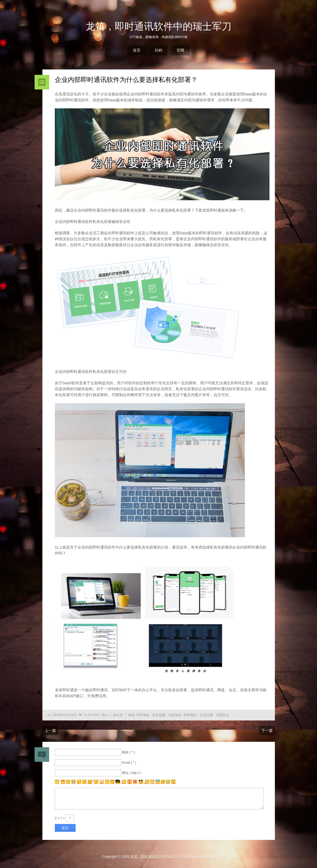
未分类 (118, 715)
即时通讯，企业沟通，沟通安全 (206, 715)
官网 (180, 50)
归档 (158, 50)
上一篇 (50, 730)
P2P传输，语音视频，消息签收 (159, 715)
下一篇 (267, 730)
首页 (137, 50)
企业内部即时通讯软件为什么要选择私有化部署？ (126, 80)
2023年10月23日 (65, 715)
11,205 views (92, 715)
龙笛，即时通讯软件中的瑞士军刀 (158, 26)
